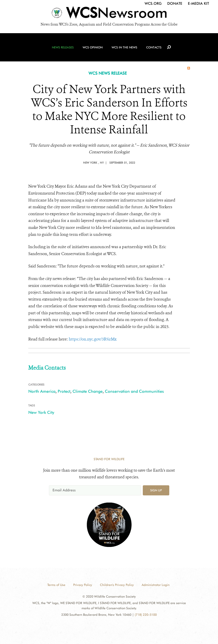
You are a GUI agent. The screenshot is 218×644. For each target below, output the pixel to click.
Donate (175, 3)
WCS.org (153, 3)
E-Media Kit (198, 3)
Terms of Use (56, 585)
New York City (41, 412)
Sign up (156, 490)
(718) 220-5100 (146, 615)
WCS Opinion (93, 47)
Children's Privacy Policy (117, 585)
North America (42, 391)
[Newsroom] (109, 14)
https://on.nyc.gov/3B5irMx (93, 339)
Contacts (154, 47)
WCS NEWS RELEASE (108, 73)
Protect (64, 391)
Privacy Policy (83, 585)
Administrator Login (156, 585)
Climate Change (88, 391)
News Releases (63, 47)
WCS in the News (124, 47)
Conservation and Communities (134, 391)
